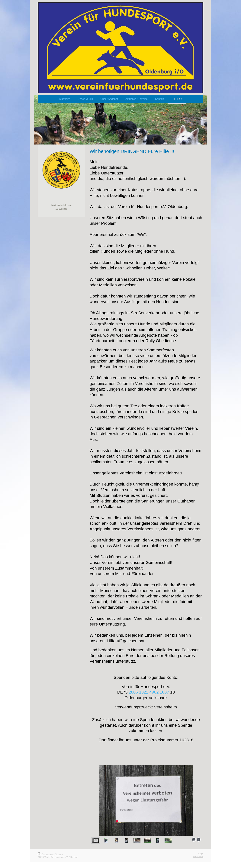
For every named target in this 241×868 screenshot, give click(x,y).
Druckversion (46, 854)
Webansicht (198, 857)
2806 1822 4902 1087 (149, 692)
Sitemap (59, 854)
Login (201, 854)
